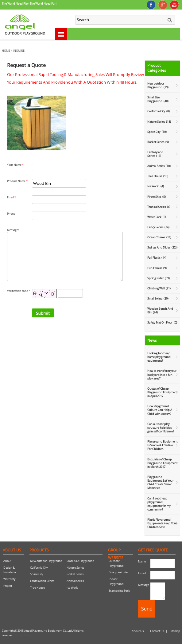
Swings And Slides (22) (162, 247)
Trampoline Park (119, 591)
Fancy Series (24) (158, 227)
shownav (61, 34)
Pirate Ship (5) (157, 197)
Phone (11, 214)
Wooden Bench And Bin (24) (160, 310)
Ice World (73, 588)
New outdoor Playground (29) (158, 85)
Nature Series (75, 568)
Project (8, 586)
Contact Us (157, 631)
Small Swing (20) (158, 298)
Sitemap (175, 631)
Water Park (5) (157, 217)
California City (39, 568)
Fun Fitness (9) (157, 268)
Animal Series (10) (159, 166)
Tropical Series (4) (159, 207)
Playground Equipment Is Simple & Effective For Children (162, 445)
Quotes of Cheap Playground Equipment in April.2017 (162, 392)
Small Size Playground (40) (158, 99)
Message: (13, 230)
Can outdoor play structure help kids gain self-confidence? (161, 428)
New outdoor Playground (46, 561)
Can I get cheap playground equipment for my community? (159, 504)
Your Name (15, 165)
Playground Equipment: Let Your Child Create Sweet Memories (161, 482)
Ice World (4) (156, 186)
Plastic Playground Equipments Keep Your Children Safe (162, 523)
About (7, 561)
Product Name (17, 181)
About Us (138, 631)
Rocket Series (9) (158, 142)
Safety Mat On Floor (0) (162, 322)
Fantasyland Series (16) (155, 154)
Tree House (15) (158, 176)
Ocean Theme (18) (159, 237)
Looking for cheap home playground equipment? (159, 357)
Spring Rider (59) (159, 278)
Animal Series (75, 581)
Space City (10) (157, 132)
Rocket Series (75, 574)
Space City (37, 574)
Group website (118, 572)
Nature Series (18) (159, 122)
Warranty (10, 579)
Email (12, 197)
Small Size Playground (81, 561)
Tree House (37, 588)
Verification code (19, 300)
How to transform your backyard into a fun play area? (162, 374)
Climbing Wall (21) (159, 288)
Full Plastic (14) (157, 258)
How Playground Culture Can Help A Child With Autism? (160, 410)
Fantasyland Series (42, 581)
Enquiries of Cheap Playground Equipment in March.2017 (162, 463)
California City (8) (159, 111)
